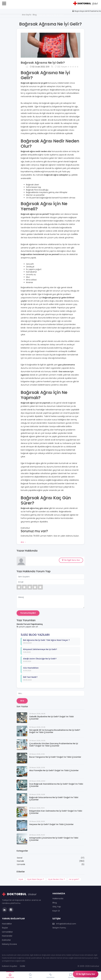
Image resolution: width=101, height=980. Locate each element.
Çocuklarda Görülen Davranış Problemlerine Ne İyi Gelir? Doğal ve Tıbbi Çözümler (54, 745)
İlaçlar (5, 928)
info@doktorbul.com (64, 924)
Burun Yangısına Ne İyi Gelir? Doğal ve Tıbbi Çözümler (55, 757)
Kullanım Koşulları (10, 966)
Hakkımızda (58, 899)
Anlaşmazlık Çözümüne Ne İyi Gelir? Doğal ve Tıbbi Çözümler (54, 839)
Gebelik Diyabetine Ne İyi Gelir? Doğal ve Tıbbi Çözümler (51, 718)
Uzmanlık (21, 864)
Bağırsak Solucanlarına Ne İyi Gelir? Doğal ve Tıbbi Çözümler (54, 799)
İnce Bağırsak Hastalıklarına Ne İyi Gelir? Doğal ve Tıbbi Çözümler (56, 785)
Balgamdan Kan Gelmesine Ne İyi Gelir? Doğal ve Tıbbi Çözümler (56, 812)
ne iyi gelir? (74, 879)
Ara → (23, 542)
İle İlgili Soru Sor (71, 560)
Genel (20, 858)
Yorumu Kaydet (28, 613)
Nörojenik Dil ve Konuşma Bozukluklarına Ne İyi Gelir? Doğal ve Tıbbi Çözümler (55, 731)
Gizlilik (22, 966)
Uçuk (21, 879)
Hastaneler (7, 936)
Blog (55, 903)
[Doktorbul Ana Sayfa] (86, 3)
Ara (22, 701)
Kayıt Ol (56, 911)
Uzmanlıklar (7, 932)
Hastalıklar (7, 924)
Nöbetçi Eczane (9, 944)
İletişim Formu (59, 928)
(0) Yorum (61, 67)
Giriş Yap (57, 907)
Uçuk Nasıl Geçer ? (36, 879)
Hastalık (20, 861)
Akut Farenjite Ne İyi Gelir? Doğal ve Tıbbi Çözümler (54, 771)
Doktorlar (6, 940)
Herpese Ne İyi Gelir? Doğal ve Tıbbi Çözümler (51, 824)
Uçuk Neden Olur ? (57, 879)
